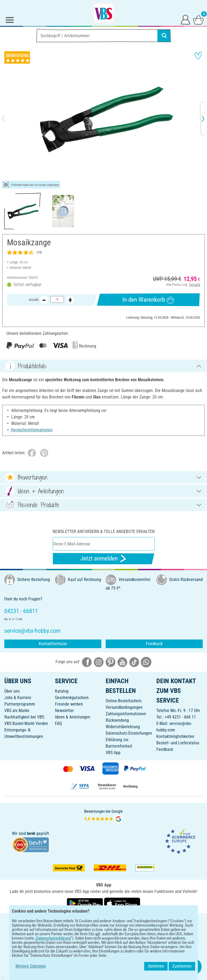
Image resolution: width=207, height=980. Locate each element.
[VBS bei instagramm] (99, 662)
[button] (8, 119)
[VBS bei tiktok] (134, 662)
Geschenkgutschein (72, 698)
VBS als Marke (17, 711)
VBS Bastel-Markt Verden (26, 723)
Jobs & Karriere (18, 698)
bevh (31, 833)
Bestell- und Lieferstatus (178, 743)
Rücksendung (117, 720)
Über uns (12, 691)
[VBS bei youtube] (122, 662)
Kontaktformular (53, 644)
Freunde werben (69, 704)
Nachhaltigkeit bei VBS (24, 717)
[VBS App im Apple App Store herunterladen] (122, 903)
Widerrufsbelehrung (123, 727)
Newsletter (64, 711)
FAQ (58, 723)
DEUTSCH (103, 921)
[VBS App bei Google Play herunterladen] (85, 903)
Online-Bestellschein (124, 701)
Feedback (154, 644)
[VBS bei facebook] (87, 662)
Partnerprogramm (20, 704)
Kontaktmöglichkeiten (175, 736)
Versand (194, 285)
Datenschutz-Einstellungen (129, 733)
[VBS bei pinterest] (111, 662)
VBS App (113, 753)
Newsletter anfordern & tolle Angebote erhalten (104, 532)
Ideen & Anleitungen (73, 717)
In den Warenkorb (148, 300)
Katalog (62, 691)
